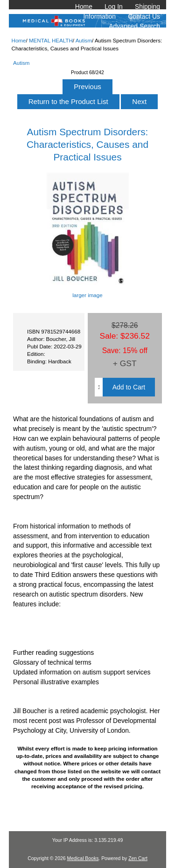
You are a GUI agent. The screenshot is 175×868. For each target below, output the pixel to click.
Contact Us (144, 16)
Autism (84, 40)
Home (84, 7)
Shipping (147, 7)
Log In (114, 7)
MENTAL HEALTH (51, 40)
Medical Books (83, 858)
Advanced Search (134, 26)
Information (100, 16)
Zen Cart (138, 858)
